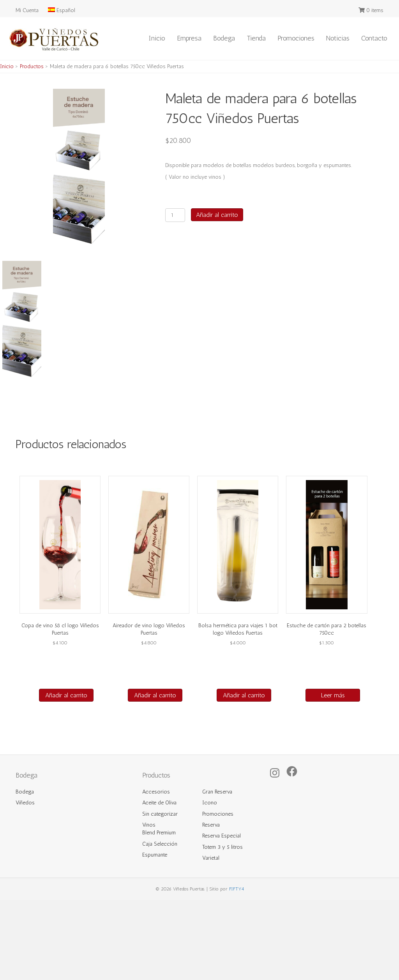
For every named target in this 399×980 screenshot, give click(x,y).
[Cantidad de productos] (175, 215)
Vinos (149, 904)
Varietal (211, 937)
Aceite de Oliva (159, 882)
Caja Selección (160, 923)
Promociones (296, 38)
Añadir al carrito (217, 215)
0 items (375, 10)
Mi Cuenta (27, 10)
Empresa (189, 38)
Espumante (155, 934)
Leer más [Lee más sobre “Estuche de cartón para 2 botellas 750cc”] (333, 775)
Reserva (211, 904)
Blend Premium (159, 912)
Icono (210, 882)
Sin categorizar (160, 893)
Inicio (157, 38)
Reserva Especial (222, 915)
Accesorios (156, 871)
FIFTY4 (237, 968)
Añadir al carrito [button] (66, 775)
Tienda (256, 38)
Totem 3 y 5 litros (222, 926)
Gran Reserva (217, 871)
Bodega (224, 38)
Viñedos (25, 882)
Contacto (374, 38)
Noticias (338, 38)
